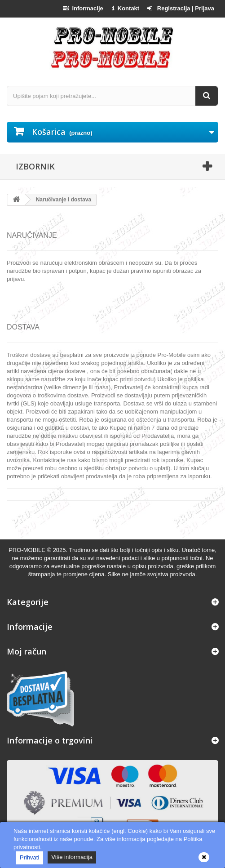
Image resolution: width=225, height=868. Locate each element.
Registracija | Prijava (181, 8)
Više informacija (72, 857)
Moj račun (26, 651)
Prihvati (29, 857)
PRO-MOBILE (28, 550)
